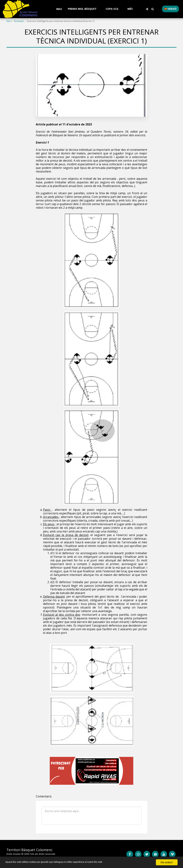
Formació (19, 21)
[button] (84, 9)
